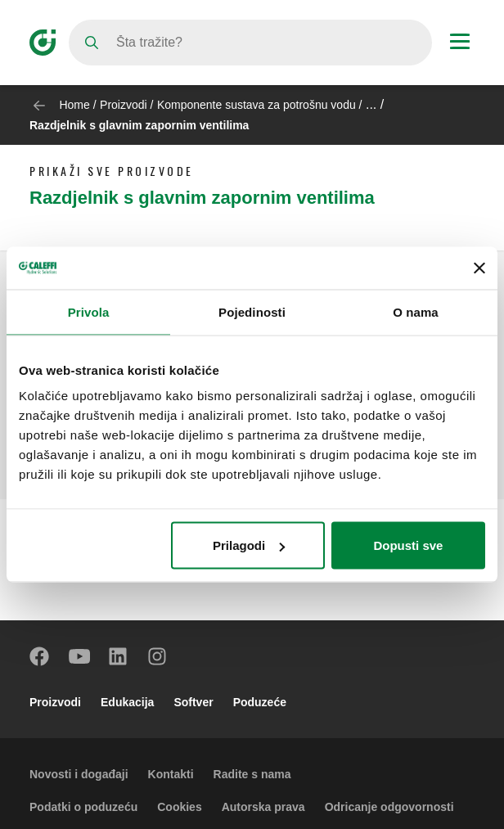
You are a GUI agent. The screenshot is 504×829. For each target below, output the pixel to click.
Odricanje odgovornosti (389, 807)
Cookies (179, 807)
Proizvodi (124, 105)
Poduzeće (260, 702)
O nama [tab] (416, 311)
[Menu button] (460, 43)
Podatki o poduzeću (83, 807)
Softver (193, 702)
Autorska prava (263, 807)
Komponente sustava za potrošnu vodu (256, 105)
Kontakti (171, 774)
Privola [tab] (89, 311)
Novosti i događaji (79, 774)
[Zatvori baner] (479, 268)
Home (74, 105)
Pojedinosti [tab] (252, 311)
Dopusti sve (408, 545)
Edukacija (127, 702)
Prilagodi (249, 545)
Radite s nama (252, 774)
